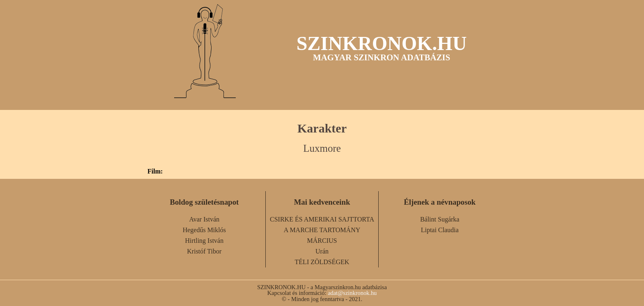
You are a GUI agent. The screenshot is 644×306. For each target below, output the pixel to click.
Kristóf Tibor (204, 251)
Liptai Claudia (440, 230)
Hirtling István (204, 241)
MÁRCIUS (322, 241)
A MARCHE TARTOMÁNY (322, 230)
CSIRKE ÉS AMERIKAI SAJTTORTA (322, 219)
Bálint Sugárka (440, 219)
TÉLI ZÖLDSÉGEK (322, 262)
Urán (322, 251)
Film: (155, 171)
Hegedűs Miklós (204, 230)
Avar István (204, 219)
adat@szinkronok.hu (352, 293)
